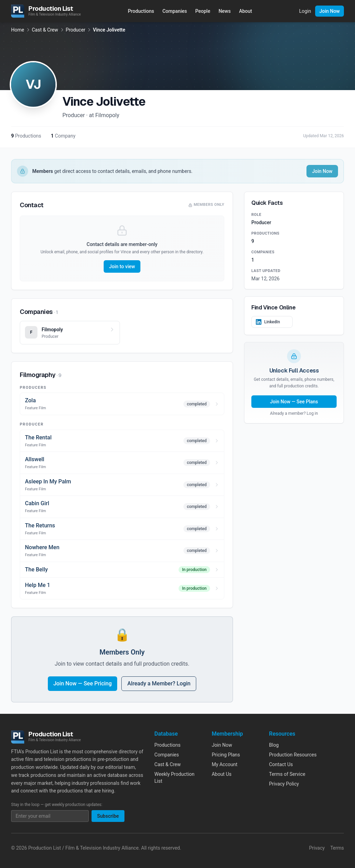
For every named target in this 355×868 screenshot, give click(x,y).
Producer (76, 30)
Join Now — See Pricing (83, 683)
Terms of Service (287, 774)
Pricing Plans (226, 755)
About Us (222, 774)
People (203, 11)
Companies (175, 11)
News (224, 11)
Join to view (122, 266)
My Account (225, 764)
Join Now (330, 11)
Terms (337, 848)
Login (305, 11)
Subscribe (108, 816)
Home (18, 30)
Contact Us (281, 764)
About (245, 11)
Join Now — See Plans (294, 402)
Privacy (317, 848)
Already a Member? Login (159, 683)
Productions (141, 11)
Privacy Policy (284, 784)
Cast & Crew (45, 30)
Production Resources (293, 755)
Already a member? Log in (294, 413)
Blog (274, 745)
